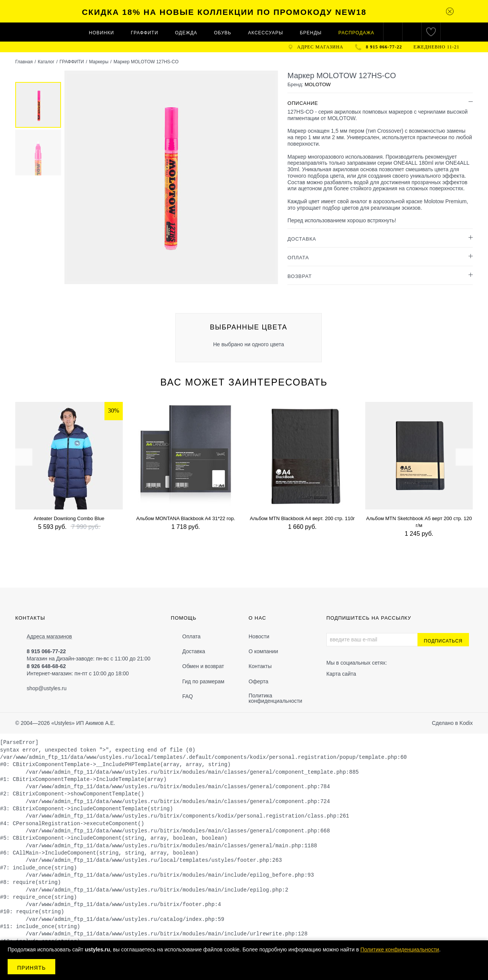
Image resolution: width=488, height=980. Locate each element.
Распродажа (356, 33)
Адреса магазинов (49, 637)
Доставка (194, 651)
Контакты (260, 666)
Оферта (258, 681)
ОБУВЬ (222, 33)
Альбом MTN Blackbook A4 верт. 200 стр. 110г (302, 518)
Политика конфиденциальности (275, 698)
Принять (31, 968)
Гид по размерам (203, 681)
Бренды (311, 33)
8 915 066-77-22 (384, 47)
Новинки (101, 33)
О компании (263, 651)
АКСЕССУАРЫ (266, 33)
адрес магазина (320, 47)
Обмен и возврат (203, 666)
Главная (24, 62)
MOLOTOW (318, 84)
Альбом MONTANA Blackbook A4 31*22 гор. (186, 518)
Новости (259, 636)
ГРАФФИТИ (144, 33)
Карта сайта (341, 674)
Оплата (191, 636)
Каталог (46, 62)
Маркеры (99, 62)
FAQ (188, 696)
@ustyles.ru (52, 688)
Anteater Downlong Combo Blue (69, 518)
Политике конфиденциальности (400, 949)
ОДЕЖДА (186, 33)
